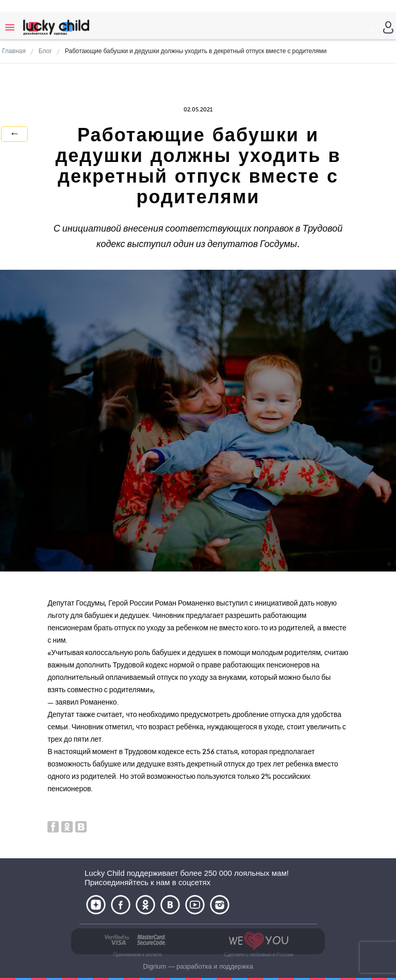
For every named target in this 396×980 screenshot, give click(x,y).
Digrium (154, 966)
